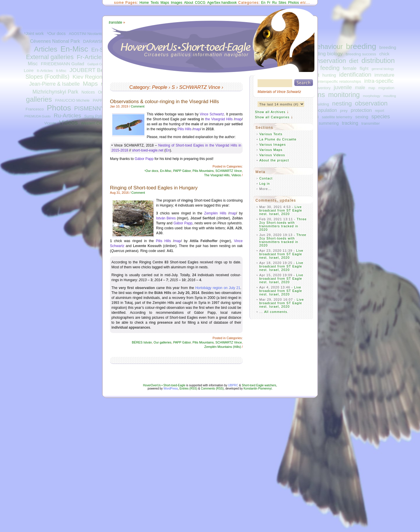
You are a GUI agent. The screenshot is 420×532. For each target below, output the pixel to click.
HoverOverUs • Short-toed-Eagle (164, 385)
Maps (90, 83)
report (379, 111)
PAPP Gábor (182, 171)
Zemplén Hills (215, 213)
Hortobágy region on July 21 (218, 288)
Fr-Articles (91, 57)
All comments (276, 312)
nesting (342, 103)
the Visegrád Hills (219, 119)
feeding (330, 68)
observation (371, 103)
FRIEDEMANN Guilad (62, 64)
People (160, 87)
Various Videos (272, 155)
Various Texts (271, 134)
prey (344, 111)
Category (139, 87)
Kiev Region (87, 77)
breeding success (361, 54)
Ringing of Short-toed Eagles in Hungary (154, 188)
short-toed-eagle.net (148, 150)
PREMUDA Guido (38, 116)
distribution (378, 61)
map (372, 88)
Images (177, 3)
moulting (390, 96)
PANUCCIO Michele (72, 100)
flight (364, 68)
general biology (383, 69)
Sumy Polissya (97, 116)
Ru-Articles (67, 116)
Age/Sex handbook (222, 3)
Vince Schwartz (212, 114)
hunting (329, 75)
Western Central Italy (99, 123)
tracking (350, 123)
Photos (59, 108)
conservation (328, 61)
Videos (69, 122)
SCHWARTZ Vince (200, 87)
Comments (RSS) (212, 389)
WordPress (171, 389)
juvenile (343, 87)
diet (354, 61)
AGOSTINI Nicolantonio (88, 34)
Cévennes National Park (55, 41)
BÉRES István (142, 342)
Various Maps (271, 150)
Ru (274, 3)
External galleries (50, 57)
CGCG (200, 3)
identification (355, 75)
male (360, 87)
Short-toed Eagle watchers (259, 385)
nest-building (318, 104)
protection (361, 110)
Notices (88, 92)
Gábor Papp (144, 159)
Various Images (273, 145)
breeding (361, 46)
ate (116, 22)
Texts (155, 3)
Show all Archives (270, 112)
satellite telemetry (337, 117)
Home (144, 3)
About (189, 3)
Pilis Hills (184, 129)
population (326, 110)
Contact (266, 178)
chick (384, 54)
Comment (138, 106)
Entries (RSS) (188, 389)
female (350, 68)
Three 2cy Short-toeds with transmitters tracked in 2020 (283, 224)
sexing (362, 117)
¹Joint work (34, 34)
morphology (371, 96)
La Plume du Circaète (278, 139)
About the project (274, 160)
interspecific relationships (339, 81)
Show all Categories (272, 117)
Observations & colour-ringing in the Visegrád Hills (164, 102)
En (263, 3)
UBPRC (233, 385)
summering (329, 123)
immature (384, 75)
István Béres (166, 218)
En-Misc (74, 49)
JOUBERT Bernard (93, 70)
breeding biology (325, 54)
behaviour (328, 47)
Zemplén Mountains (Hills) (223, 347)
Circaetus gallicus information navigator (196, 55)
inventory (323, 88)
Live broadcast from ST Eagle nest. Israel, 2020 (281, 210)
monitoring (344, 95)
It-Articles (45, 71)
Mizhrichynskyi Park (55, 92)
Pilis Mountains (203, 171)
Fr (269, 3)
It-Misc (61, 71)
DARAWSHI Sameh (101, 41)
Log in (265, 184)
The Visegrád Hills (217, 175)
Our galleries (163, 342)
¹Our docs (56, 34)
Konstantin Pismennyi (258, 389)
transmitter (371, 123)
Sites (282, 3)
